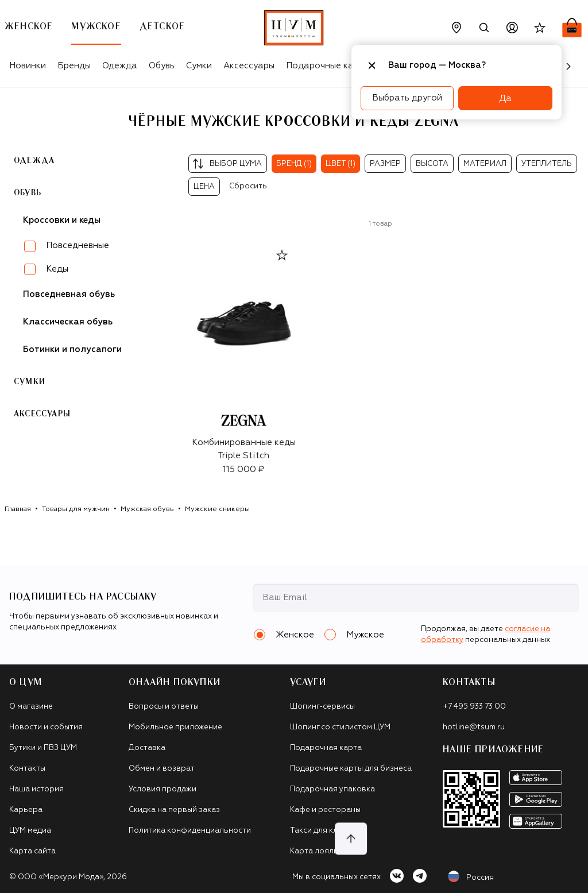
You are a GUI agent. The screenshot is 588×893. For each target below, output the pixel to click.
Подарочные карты (328, 66)
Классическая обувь (68, 322)
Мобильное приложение (175, 727)
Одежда (120, 66)
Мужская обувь (147, 509)
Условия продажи (163, 789)
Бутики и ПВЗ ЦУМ (43, 748)
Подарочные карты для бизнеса (351, 769)
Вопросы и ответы (164, 707)
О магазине (31, 707)
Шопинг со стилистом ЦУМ (340, 727)
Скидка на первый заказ (174, 810)
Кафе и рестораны (325, 810)
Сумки (199, 66)
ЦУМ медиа (30, 831)
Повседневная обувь (69, 294)
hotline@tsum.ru (474, 727)
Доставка (147, 748)
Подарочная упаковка (332, 789)
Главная (18, 509)
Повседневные (78, 246)
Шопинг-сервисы (322, 707)
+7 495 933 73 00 (474, 707)
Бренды (74, 66)
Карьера (26, 810)
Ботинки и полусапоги (72, 349)
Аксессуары (249, 66)
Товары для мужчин (76, 509)
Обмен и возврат (162, 769)
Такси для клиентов (328, 831)
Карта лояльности (325, 851)
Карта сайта (32, 851)
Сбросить (248, 186)
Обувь (162, 66)
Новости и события (46, 727)
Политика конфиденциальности (190, 831)
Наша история (36, 789)
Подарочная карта (326, 748)
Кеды (57, 269)
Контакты (27, 769)
